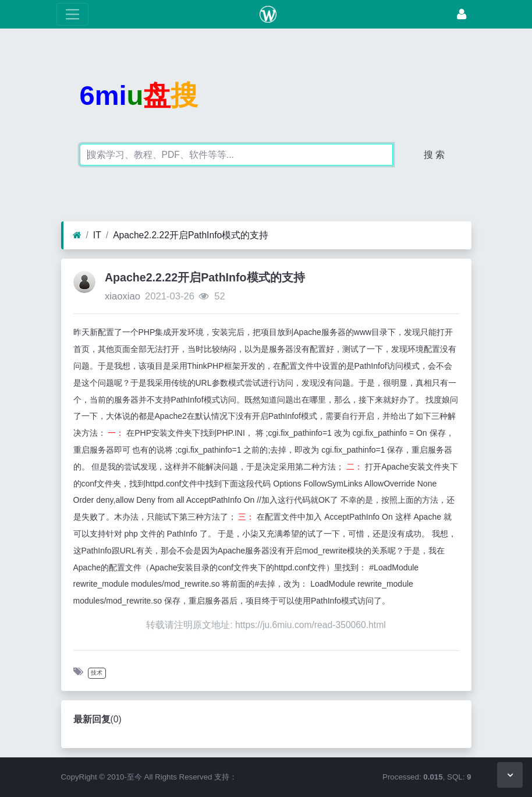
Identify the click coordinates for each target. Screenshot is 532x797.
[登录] (462, 14)
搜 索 (434, 155)
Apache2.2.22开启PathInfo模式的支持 (191, 235)
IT (97, 235)
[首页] (77, 235)
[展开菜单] (72, 14)
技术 (97, 673)
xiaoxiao (123, 296)
